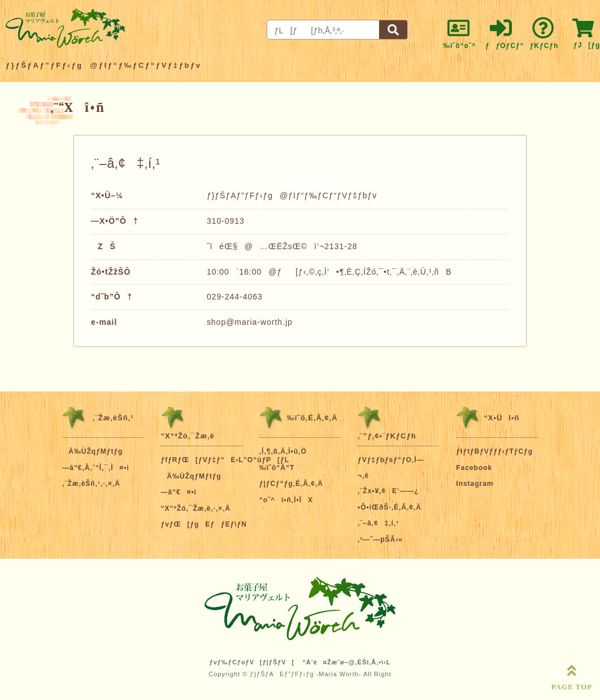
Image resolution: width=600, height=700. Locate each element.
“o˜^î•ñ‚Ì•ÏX (286, 500)
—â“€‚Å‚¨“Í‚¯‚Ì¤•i (96, 468)
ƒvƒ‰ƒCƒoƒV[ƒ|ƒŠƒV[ (252, 662)
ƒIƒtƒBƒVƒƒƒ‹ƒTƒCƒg (494, 451)
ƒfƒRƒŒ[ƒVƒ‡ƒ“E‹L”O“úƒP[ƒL (225, 460)
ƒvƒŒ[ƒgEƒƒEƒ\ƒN (204, 524)
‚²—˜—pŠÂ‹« (380, 540)
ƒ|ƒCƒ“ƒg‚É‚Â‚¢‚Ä (291, 484)
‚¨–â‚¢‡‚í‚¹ (378, 523)
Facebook (474, 468)
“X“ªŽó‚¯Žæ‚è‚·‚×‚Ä (196, 508)
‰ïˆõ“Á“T (277, 468)
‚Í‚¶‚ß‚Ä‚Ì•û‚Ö (283, 451)
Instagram (475, 484)
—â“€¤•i (179, 492)
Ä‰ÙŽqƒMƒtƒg (92, 451)
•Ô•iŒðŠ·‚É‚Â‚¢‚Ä (390, 507)
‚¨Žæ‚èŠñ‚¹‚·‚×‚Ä (91, 484)
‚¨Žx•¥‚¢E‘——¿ (388, 491)
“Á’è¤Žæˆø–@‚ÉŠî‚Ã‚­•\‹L (346, 662)
